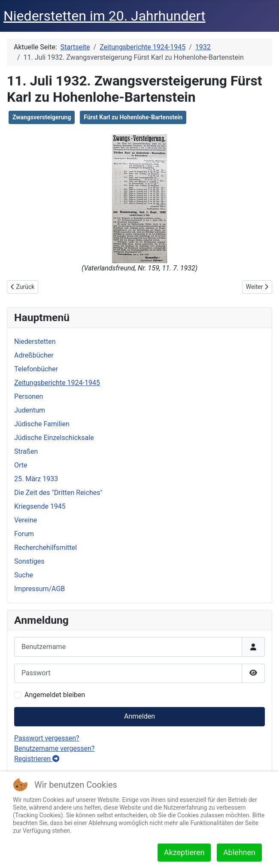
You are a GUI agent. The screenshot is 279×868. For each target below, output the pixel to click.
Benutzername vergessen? (54, 748)
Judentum (30, 410)
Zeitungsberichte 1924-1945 (57, 383)
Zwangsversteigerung (42, 117)
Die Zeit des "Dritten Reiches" (58, 493)
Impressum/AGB (39, 589)
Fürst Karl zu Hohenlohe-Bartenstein (133, 117)
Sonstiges (29, 561)
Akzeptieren (184, 852)
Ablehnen (239, 852)
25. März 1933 (36, 479)
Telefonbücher (36, 369)
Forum (24, 534)
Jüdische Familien (42, 424)
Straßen (26, 451)
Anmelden (139, 716)
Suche (24, 575)
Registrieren (37, 759)
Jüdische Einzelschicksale (54, 438)
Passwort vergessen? (47, 738)
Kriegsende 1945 (40, 506)
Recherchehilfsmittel (45, 548)
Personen (29, 396)
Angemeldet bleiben (55, 695)
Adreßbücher (34, 355)
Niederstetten (35, 341)
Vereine (26, 520)
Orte (21, 465)
